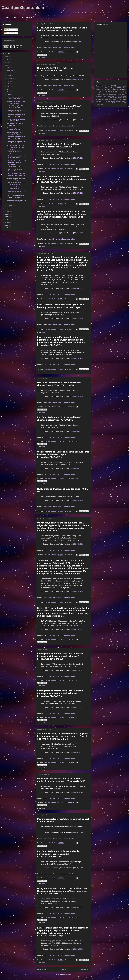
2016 (7, 222)
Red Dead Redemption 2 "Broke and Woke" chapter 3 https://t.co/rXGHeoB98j (59, 145)
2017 (7, 220)
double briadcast (116, 101)
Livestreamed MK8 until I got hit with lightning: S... (16, 124)
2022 (7, 68)
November (10, 73)
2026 (7, 57)
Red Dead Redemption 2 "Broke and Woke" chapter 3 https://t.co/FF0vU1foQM (59, 384)
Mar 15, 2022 (79, 544)
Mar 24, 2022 (79, 288)
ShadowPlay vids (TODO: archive (116, 88)
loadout (102, 103)
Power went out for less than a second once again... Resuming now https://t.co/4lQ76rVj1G (61, 780)
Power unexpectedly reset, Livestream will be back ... (15, 188)
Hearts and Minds (120, 96)
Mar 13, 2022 (79, 670)
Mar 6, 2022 (78, 792)
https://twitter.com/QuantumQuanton (61, 48)
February (10, 205)
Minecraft (98, 91)
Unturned (98, 95)
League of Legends (102, 98)
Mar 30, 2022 (79, 80)
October (10, 76)
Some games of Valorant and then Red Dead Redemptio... (16, 170)
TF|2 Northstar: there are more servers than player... (16, 161)
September (11, 78)
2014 (7, 228)
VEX (103, 99)
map (107, 95)
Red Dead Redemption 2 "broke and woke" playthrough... (16, 192)
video (116, 93)
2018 (7, 217)
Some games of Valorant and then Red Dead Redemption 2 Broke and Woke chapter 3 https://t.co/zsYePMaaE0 (60, 656)
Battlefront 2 (99, 96)
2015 (7, 225)
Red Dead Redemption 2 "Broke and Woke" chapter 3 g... (16, 116)
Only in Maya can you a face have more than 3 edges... (16, 157)
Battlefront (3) (122, 93)
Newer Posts (42, 969)
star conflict (123, 103)
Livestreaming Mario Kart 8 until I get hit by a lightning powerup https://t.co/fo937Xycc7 (61, 306)
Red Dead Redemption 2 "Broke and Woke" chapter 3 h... (16, 107)
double (108, 101)
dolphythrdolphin (100, 101)
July (8, 84)
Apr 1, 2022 (78, 42)
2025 (7, 59)
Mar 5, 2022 (78, 949)
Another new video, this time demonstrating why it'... (16, 179)
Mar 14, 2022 (79, 592)
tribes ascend (117, 95)
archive (103, 95)
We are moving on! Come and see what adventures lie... (16, 146)
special (117, 103)
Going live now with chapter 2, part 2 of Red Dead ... (16, 197)
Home (64, 969)
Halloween (111, 96)
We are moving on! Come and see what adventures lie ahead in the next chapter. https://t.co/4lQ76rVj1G (63, 454)
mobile (111, 95)
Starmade (98, 99)
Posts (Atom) (67, 975)
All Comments (10, 33)
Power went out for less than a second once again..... (16, 183)
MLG (116, 98)
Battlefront (99, 93)
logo (106, 103)
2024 (7, 62)
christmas (108, 99)
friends (98, 103)
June (9, 86)
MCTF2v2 (111, 98)
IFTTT (114, 86)
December (10, 70)
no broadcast (110, 93)
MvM (125, 98)
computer (114, 99)
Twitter (44, 57)
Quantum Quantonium (23, 7)
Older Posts (85, 969)
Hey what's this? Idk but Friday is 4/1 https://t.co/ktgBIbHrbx (56, 69)
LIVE (7, 17)
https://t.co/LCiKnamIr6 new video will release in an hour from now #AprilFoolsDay (62, 29)
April (9, 92)
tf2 (104, 91)
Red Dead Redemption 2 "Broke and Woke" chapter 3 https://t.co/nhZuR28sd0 (59, 107)
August (9, 81)
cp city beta (122, 99)
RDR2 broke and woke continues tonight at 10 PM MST (16, 152)
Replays (107, 86)
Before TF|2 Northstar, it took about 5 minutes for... (16, 166)
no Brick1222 (111, 103)
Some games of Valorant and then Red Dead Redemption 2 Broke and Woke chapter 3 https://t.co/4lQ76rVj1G (60, 693)
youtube (120, 86)
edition (124, 101)
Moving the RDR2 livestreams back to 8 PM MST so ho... (16, 120)
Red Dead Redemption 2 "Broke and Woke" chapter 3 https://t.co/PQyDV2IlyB (59, 419)
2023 (7, 65)
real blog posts (27, 17)
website (101, 104)
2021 (7, 209)
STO (104, 93)
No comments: (70, 52)
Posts (7, 30)
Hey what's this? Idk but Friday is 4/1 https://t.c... (16, 102)
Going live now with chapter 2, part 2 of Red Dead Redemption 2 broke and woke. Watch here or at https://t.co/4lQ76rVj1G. (63, 891)
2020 (7, 211)
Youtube (123, 13)
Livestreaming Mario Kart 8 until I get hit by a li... (15, 129)
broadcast (103, 88)
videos (123, 95)
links (15, 17)
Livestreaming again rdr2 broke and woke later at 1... (16, 201)
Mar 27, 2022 (79, 120)
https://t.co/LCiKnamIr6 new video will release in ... (16, 98)
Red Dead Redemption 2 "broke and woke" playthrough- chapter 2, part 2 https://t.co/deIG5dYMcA (59, 854)
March (9, 95)
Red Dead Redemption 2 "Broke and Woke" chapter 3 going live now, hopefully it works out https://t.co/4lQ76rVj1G (62, 179)
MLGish (120, 98)
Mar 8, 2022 (78, 752)
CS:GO (106, 96)
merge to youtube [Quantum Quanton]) (111, 90)
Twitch (124, 91)
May (8, 89)
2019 (7, 214)
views (97, 104)
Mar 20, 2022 (79, 397)
